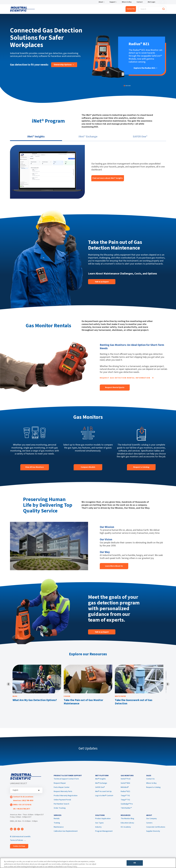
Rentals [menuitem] (57, 823)
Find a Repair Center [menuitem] (62, 790)
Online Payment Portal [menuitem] (62, 803)
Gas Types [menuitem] (99, 827)
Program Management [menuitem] (104, 836)
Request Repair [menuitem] (60, 786)
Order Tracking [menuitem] (60, 811)
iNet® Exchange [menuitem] (101, 786)
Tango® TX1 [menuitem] (125, 799)
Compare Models (88, 469)
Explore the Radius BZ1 (145, 70)
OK (135, 864)
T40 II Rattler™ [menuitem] (126, 811)
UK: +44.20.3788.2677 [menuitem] (22, 810)
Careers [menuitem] (149, 827)
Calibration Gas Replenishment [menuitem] (66, 836)
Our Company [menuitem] (151, 823)
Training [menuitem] (57, 827)
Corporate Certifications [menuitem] (156, 831)
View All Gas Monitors (35, 469)
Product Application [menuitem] (103, 823)
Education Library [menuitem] (127, 827)
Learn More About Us (114, 568)
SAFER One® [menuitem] (100, 790)
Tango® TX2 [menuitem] (125, 803)
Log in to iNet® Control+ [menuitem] (104, 799)
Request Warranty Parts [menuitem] (63, 794)
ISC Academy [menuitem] (126, 831)
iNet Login (151, 2)
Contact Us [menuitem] (150, 782)
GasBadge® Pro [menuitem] (127, 807)
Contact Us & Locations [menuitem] (23, 798)
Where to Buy (127, 2)
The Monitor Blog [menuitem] (127, 823)
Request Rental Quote (115, 389)
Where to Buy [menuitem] (151, 786)
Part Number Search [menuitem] (61, 807)
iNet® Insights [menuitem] (100, 782)
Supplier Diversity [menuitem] (153, 836)
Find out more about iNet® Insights (108, 180)
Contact (140, 2)
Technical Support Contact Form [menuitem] (66, 782)
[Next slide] (168, 686)
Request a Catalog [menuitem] (153, 790)
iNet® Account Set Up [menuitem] (103, 794)
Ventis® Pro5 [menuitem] (126, 782)
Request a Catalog (141, 469)
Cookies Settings (19, 848)
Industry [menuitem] (98, 831)
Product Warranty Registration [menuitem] (66, 799)
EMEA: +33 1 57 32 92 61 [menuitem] (22, 806)
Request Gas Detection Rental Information (127, 379)
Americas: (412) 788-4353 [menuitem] (23, 802)
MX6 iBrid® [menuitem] (125, 790)
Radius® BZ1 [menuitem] (125, 794)
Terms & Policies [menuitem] (17, 842)
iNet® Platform (50, 10)
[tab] (124, 87)
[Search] (152, 10)
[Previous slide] (8, 686)
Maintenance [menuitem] (59, 831)
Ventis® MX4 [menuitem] (125, 786)
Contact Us (131, 10)
